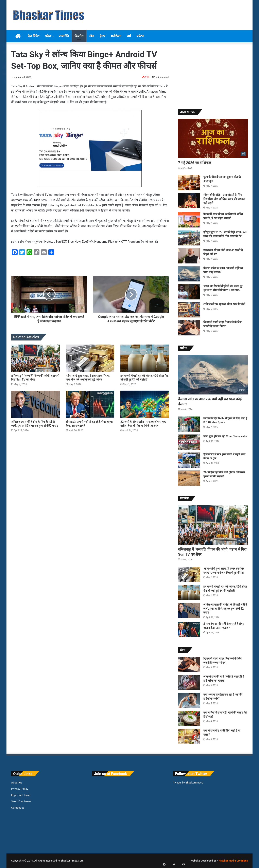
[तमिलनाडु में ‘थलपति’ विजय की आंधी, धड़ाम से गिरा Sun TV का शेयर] (35, 358)
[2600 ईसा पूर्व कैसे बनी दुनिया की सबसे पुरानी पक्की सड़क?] (189, 478)
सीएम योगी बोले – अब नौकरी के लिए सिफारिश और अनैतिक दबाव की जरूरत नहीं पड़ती (224, 199)
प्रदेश (48, 36)
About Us (17, 782)
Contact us (18, 808)
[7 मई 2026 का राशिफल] (213, 139)
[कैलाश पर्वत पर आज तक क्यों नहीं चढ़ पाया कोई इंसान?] (189, 274)
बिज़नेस (79, 36)
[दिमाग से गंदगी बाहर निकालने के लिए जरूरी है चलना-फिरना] (189, 328)
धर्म (129, 36)
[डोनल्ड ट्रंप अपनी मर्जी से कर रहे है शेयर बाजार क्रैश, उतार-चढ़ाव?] (90, 404)
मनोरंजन (116, 36)
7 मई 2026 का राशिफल (195, 163)
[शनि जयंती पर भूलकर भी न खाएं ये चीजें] (189, 310)
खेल (92, 36)
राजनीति (64, 36)
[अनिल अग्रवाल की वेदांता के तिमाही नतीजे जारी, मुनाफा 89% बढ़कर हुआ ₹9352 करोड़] (35, 404)
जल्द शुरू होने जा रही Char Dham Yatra (225, 436)
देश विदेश (34, 36)
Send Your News (21, 801)
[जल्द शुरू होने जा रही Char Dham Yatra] (189, 442)
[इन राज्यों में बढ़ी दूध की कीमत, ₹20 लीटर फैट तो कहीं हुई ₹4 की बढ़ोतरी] (145, 358)
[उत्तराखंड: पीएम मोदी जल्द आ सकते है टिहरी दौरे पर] (189, 256)
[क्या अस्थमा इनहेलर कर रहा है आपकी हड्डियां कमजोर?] (189, 700)
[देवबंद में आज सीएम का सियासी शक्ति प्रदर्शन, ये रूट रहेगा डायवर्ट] (189, 220)
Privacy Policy (20, 789)
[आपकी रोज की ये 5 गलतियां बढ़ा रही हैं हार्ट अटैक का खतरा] (189, 682)
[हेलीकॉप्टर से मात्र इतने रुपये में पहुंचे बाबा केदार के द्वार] (189, 460)
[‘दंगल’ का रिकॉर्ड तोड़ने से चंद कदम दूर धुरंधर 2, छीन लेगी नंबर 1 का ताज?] (189, 292)
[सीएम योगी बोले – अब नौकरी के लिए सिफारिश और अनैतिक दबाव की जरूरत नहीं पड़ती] (189, 201)
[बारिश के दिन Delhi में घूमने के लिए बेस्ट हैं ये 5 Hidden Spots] (189, 424)
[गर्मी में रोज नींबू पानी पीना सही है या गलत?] (189, 736)
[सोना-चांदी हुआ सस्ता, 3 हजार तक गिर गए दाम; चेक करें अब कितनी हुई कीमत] (90, 358)
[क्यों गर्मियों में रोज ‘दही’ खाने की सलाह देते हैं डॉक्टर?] (189, 718)
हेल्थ (102, 36)
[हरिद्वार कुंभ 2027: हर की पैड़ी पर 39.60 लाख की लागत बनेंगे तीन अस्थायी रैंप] (189, 238)
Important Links (21, 795)
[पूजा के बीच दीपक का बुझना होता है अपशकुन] (189, 183)
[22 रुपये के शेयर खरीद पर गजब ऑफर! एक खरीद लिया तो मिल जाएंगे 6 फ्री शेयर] (145, 404)
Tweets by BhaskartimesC (188, 783)
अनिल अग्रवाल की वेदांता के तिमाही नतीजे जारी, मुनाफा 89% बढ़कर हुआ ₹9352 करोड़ (225, 608)
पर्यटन (140, 36)
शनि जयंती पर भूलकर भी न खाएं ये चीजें (224, 304)
